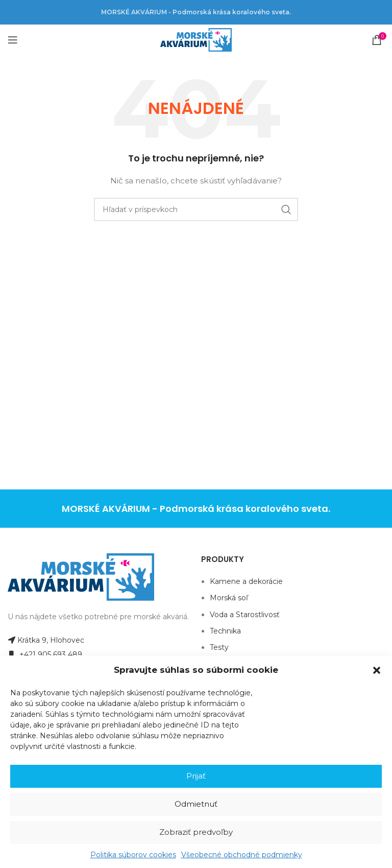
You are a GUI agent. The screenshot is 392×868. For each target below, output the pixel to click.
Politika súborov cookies (133, 855)
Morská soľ (229, 598)
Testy (219, 647)
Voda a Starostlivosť (245, 615)
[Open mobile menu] (13, 40)
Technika (225, 631)
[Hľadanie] (196, 209)
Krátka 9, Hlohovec (46, 640)
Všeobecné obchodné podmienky (242, 855)
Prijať (196, 776)
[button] (377, 670)
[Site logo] (196, 39)
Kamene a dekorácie (246, 581)
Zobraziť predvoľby (196, 832)
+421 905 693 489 (45, 654)
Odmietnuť (196, 804)
